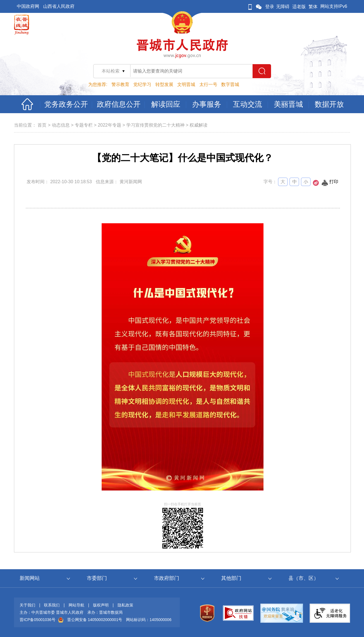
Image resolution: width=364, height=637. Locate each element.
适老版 (299, 7)
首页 (42, 125)
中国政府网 (28, 6)
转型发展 (164, 84)
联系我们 (52, 605)
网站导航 (76, 605)
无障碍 (283, 7)
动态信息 (61, 125)
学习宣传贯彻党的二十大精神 (155, 125)
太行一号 (208, 84)
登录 (270, 7)
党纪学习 (142, 84)
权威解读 (199, 125)
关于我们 (27, 605)
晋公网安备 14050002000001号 (95, 620)
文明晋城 (186, 84)
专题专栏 (84, 125)
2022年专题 (109, 125)
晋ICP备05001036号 (38, 620)
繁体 (313, 7)
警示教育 (120, 84)
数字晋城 (230, 84)
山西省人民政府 (59, 6)
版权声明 (101, 605)
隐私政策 (125, 605)
